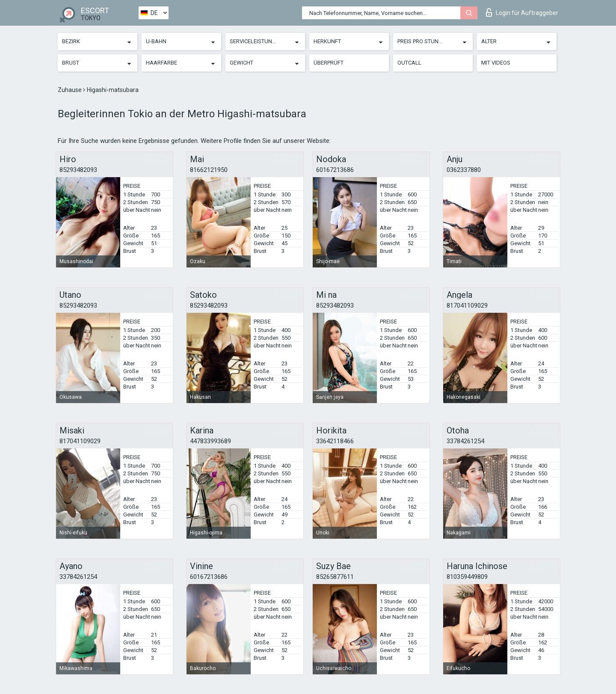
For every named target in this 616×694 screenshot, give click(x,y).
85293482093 (78, 170)
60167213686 (335, 170)
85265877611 (335, 577)
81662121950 (209, 170)
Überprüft (329, 63)
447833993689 (210, 441)
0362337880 (464, 170)
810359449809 (467, 577)
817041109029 (467, 305)
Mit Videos (496, 63)
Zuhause (70, 90)
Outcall (409, 63)
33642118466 (335, 441)
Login (522, 12)
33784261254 (465, 441)
